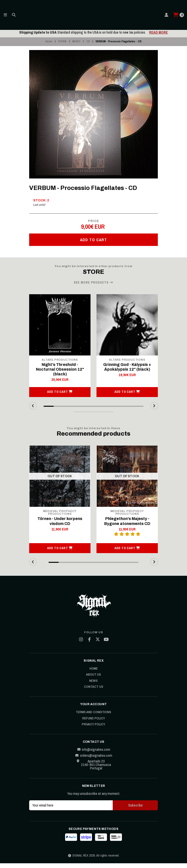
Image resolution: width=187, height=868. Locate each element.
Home (49, 41)
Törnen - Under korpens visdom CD (60, 526)
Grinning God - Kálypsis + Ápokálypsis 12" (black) (127, 367)
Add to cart (93, 240)
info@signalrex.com (93, 754)
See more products (93, 283)
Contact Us (94, 692)
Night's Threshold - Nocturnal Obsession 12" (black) (60, 369)
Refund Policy (94, 723)
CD (88, 41)
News (93, 686)
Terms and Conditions (93, 717)
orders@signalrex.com (94, 760)
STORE (62, 41)
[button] (60, 397)
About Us (93, 680)
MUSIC (76, 41)
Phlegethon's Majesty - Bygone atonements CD (127, 526)
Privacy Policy (93, 729)
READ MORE (158, 32)
